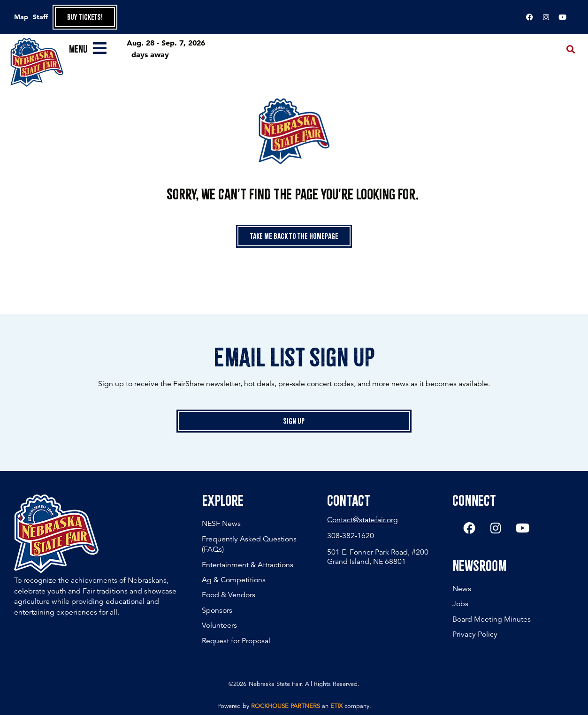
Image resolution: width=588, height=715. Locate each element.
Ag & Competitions (234, 580)
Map (21, 17)
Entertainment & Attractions (248, 565)
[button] (571, 49)
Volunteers (219, 625)
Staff (40, 17)
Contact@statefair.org (363, 520)
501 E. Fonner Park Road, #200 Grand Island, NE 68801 (378, 557)
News (462, 589)
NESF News (221, 524)
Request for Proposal (236, 641)
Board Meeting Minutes (492, 619)
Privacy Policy (475, 635)
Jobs (460, 604)
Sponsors (217, 610)
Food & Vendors (229, 595)
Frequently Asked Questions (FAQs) (249, 544)
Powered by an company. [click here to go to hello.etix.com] (294, 706)
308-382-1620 (351, 536)
